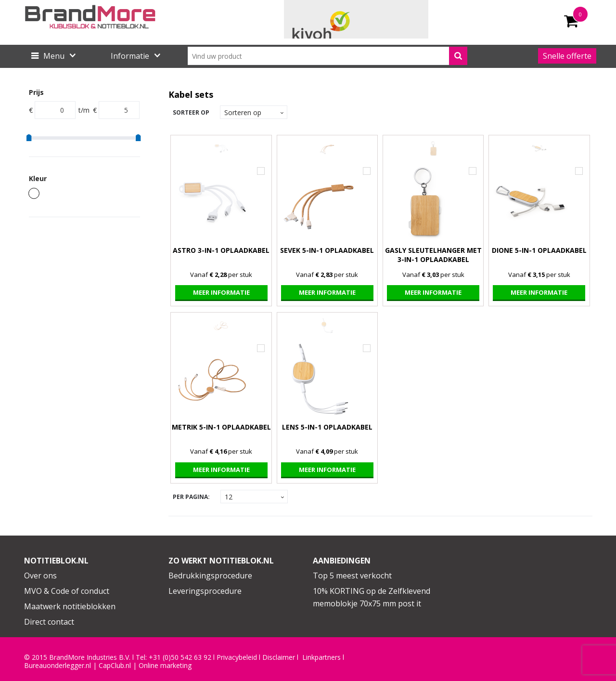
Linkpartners (321, 657)
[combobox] (327, 56)
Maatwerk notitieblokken (70, 606)
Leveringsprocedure (205, 591)
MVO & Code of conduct (67, 591)
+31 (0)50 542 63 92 (180, 657)
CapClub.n (114, 666)
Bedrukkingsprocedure (210, 576)
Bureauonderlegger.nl (58, 666)
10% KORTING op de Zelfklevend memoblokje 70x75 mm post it (372, 597)
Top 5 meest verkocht (352, 576)
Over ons (40, 576)
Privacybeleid (237, 657)
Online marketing (165, 666)
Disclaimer (279, 657)
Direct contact (49, 622)
